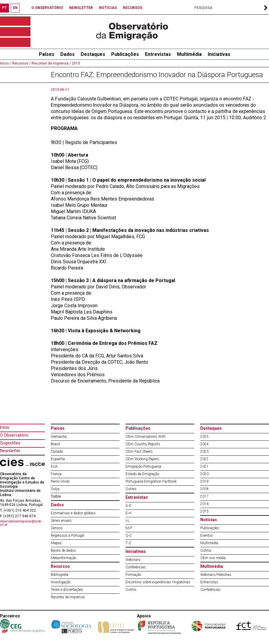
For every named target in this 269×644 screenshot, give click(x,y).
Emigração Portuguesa (143, 466)
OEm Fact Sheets (139, 452)
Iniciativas (219, 54)
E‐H (129, 513)
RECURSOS (133, 8)
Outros (131, 590)
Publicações (125, 54)
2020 (204, 474)
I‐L (127, 521)
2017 (204, 496)
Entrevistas (158, 54)
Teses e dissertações (67, 590)
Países (58, 428)
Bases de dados (63, 550)
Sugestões (10, 443)
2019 (204, 481)
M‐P (129, 528)
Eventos (207, 536)
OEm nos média (213, 558)
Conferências (136, 567)
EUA (54, 466)
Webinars (133, 560)
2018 (204, 489)
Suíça (55, 489)
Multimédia (189, 54)
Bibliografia (60, 575)
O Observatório (14, 435)
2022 (204, 459)
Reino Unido (60, 481)
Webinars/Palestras (216, 575)
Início (5, 427)
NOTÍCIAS (108, 8)
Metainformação (64, 558)
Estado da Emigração (142, 474)
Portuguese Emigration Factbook (151, 481)
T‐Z (128, 543)
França (56, 474)
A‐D (129, 506)
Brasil (55, 444)
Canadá (57, 452)
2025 (204, 437)
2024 (204, 444)
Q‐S (129, 536)
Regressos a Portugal (68, 536)
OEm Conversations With (146, 437)
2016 (204, 504)
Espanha (58, 459)
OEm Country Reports (143, 444)
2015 (75, 63)
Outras (131, 489)
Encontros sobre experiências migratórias (158, 582)
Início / (6, 63)
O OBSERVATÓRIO (47, 8)
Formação (133, 575)
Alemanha (59, 437)
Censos (57, 528)
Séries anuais (61, 521)
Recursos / (21, 63)
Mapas (56, 543)
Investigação (61, 582)
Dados (68, 54)
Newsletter (10, 451)
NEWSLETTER (81, 8)
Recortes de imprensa (68, 597)
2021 (204, 466)
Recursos (60, 566)
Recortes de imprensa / (51, 63)
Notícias (209, 520)
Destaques (93, 54)
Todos (56, 496)
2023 (204, 452)
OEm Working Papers (142, 459)
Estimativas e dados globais (73, 513)
